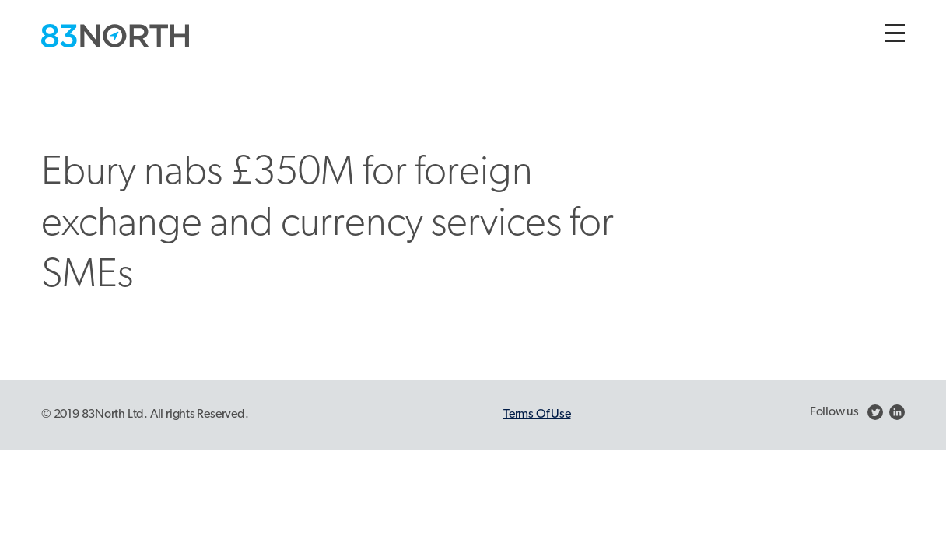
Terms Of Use (537, 415)
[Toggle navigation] (895, 33)
